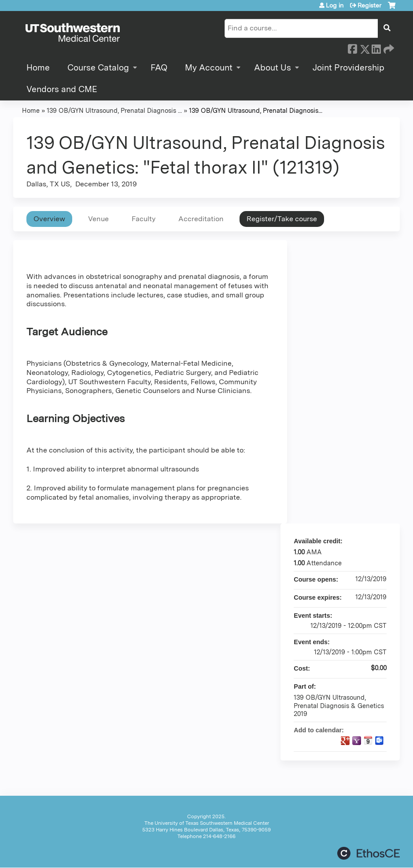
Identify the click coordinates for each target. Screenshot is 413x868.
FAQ (159, 68)
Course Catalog (98, 68)
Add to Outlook (380, 741)
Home (38, 68)
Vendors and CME (62, 89)
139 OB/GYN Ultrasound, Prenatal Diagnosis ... (114, 110)
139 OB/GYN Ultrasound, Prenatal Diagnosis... (256, 110)
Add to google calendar (345, 741)
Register (369, 5)
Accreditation (201, 219)
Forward (388, 48)
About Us (273, 68)
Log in (335, 5)
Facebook (352, 48)
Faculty (144, 219)
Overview (49, 219)
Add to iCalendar (368, 740)
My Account (209, 68)
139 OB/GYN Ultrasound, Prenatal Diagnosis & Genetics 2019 (339, 705)
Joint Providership (348, 68)
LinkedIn (376, 48)
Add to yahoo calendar (357, 741)
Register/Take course (282, 219)
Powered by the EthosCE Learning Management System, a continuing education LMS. (369, 853)
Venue (98, 219)
